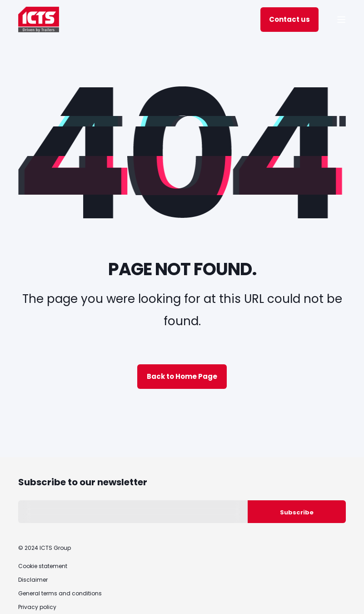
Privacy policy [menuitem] (37, 607)
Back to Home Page (182, 376)
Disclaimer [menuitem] (33, 580)
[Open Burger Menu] (341, 20)
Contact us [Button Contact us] (289, 19)
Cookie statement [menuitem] (43, 566)
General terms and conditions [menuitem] (60, 593)
